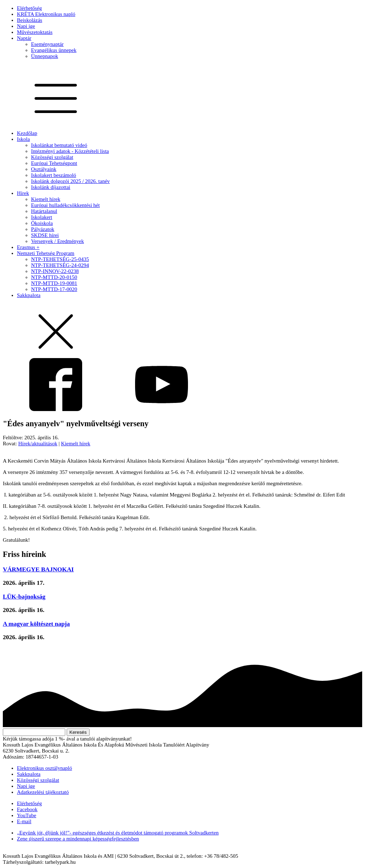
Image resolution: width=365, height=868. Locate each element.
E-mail (24, 821)
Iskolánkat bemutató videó (59, 145)
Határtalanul (44, 211)
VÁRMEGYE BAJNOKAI (38, 569)
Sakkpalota (29, 295)
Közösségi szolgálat (52, 157)
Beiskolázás (30, 20)
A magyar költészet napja (36, 624)
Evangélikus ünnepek (54, 50)
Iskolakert (42, 217)
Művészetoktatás (35, 32)
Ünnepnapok (45, 56)
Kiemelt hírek (46, 199)
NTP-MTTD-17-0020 (54, 289)
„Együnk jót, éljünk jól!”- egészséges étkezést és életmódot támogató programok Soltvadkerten (118, 833)
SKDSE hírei (45, 235)
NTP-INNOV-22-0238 (55, 271)
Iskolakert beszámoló (54, 175)
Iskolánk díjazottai (51, 187)
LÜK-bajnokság (24, 596)
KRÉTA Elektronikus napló (46, 14)
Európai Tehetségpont (54, 163)
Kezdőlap (27, 133)
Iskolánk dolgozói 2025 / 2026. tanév (70, 181)
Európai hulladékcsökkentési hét (65, 205)
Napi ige (26, 26)
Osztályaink (44, 169)
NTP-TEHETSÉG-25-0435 (60, 259)
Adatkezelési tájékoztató (43, 792)
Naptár (24, 38)
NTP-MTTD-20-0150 (54, 277)
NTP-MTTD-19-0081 (54, 283)
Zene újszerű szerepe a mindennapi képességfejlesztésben (78, 839)
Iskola (23, 139)
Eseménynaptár (47, 44)
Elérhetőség (29, 8)
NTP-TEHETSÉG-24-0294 (60, 265)
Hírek (23, 193)
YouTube (27, 815)
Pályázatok (43, 229)
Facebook (27, 809)
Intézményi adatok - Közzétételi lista (70, 151)
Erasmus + (28, 247)
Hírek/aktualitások (38, 444)
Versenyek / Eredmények (57, 241)
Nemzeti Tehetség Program (46, 253)
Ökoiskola (42, 223)
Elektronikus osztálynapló (44, 768)
